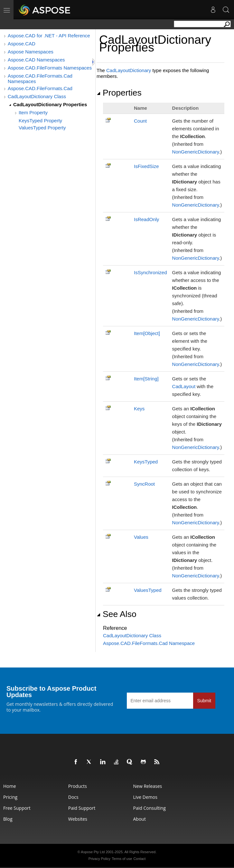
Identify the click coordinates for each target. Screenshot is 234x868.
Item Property (33, 112)
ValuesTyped (148, 590)
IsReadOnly (146, 219)
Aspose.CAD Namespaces (36, 60)
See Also (117, 614)
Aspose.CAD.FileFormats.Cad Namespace (149, 643)
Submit (204, 701)
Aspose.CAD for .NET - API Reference (49, 36)
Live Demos (145, 797)
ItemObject (147, 333)
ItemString (146, 379)
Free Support (17, 808)
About (140, 819)
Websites (78, 819)
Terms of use (122, 859)
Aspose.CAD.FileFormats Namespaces (50, 68)
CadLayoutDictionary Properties (50, 104)
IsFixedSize (146, 166)
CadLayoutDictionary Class (37, 96)
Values (141, 537)
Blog (8, 819)
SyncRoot (144, 484)
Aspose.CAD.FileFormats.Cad (40, 88)
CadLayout (184, 386)
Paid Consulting (150, 808)
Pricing (10, 797)
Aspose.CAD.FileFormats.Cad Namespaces (40, 79)
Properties (119, 93)
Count (140, 121)
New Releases (148, 786)
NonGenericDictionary (196, 152)
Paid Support (82, 808)
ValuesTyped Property (42, 128)
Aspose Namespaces (31, 52)
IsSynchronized (150, 272)
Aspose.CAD (22, 44)
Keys (139, 409)
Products (78, 786)
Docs (73, 797)
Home (10, 786)
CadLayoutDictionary (129, 70)
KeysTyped (146, 462)
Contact (139, 859)
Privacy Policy (99, 859)
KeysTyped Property (40, 121)
